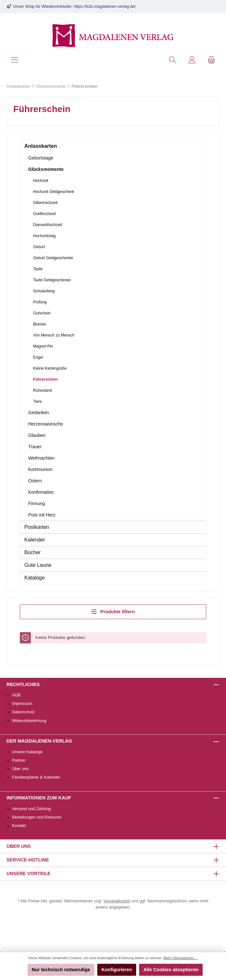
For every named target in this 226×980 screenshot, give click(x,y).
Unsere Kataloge (27, 752)
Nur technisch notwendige (61, 970)
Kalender (35, 540)
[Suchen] (172, 60)
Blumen (40, 324)
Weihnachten (41, 458)
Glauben (37, 435)
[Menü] (15, 60)
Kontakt (19, 826)
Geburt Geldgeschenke (53, 258)
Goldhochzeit (44, 214)
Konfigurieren (117, 970)
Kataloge (35, 578)
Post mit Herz (42, 515)
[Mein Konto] (192, 60)
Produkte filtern (113, 611)
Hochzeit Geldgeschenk (54, 192)
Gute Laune (38, 565)
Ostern (35, 481)
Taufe (38, 269)
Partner (19, 760)
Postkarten (37, 527)
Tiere (37, 401)
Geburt (39, 247)
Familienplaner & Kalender (36, 777)
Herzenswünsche (46, 424)
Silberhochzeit (45, 203)
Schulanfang (44, 291)
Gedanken (39, 413)
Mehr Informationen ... (180, 958)
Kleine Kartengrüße (50, 368)
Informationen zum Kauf (39, 798)
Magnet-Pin (43, 346)
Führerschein (45, 379)
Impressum (22, 704)
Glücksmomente (46, 169)
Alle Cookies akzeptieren (171, 970)
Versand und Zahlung (31, 809)
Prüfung (40, 302)
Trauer (35, 447)
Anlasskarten (41, 146)
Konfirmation (41, 492)
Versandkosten (117, 901)
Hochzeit (41, 181)
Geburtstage (41, 158)
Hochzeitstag (44, 236)
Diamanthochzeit (48, 225)
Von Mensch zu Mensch (54, 335)
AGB (16, 695)
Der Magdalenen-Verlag (39, 741)
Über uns (20, 769)
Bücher (33, 552)
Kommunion (40, 469)
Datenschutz (23, 712)
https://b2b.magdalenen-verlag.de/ (105, 6)
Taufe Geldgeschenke (52, 280)
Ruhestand (42, 390)
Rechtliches (23, 684)
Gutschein (42, 313)
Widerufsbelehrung (29, 721)
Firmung (36, 503)
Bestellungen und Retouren (37, 817)
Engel (38, 357)
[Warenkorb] (211, 60)
